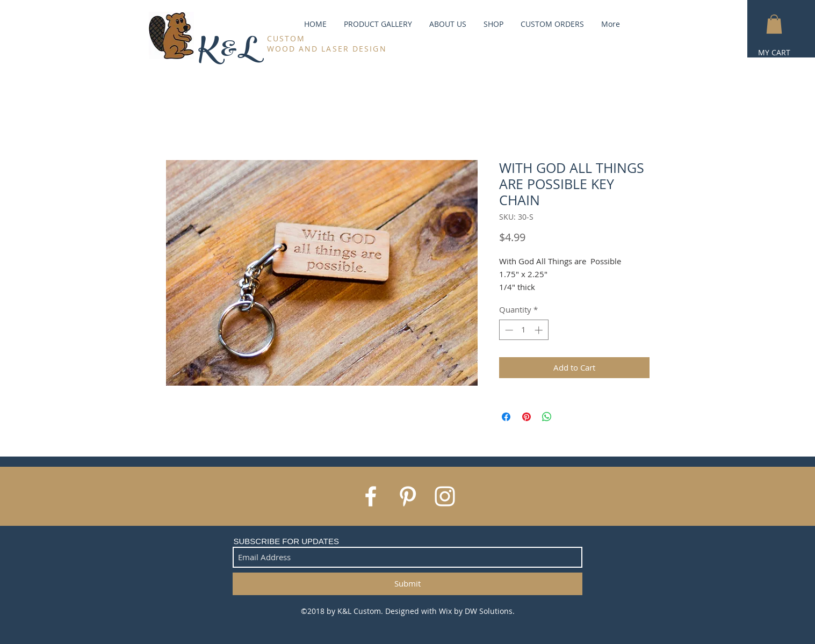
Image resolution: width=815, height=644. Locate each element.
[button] (774, 24)
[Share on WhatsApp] (547, 417)
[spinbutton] (524, 330)
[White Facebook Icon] (371, 496)
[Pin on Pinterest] (526, 417)
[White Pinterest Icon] (408, 496)
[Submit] (407, 584)
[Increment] (540, 330)
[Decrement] (508, 330)
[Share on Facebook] (506, 417)
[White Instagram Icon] (445, 496)
